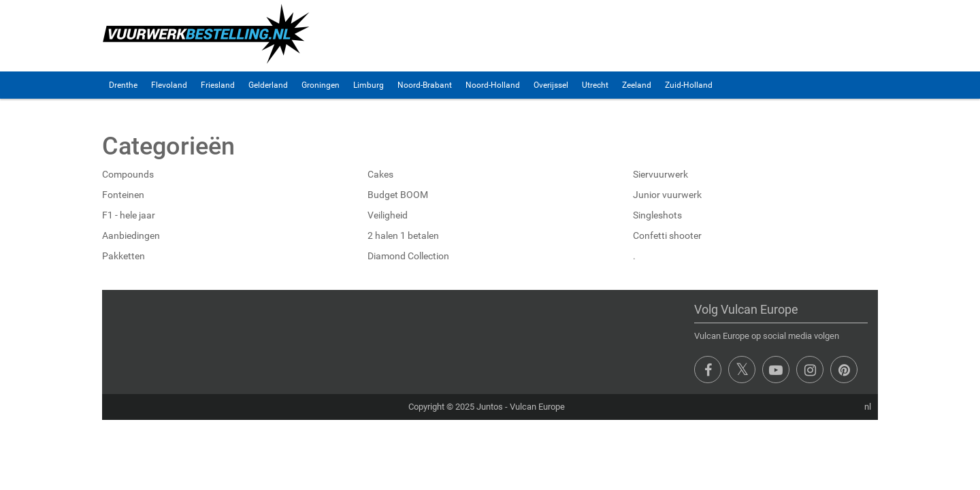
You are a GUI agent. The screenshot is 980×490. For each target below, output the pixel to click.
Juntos (490, 407)
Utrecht (595, 85)
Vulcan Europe (537, 407)
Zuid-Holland (689, 85)
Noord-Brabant (425, 85)
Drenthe (123, 85)
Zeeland (637, 85)
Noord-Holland (493, 85)
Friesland (218, 85)
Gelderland (268, 85)
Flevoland (169, 85)
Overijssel (551, 85)
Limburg (369, 85)
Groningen (321, 85)
